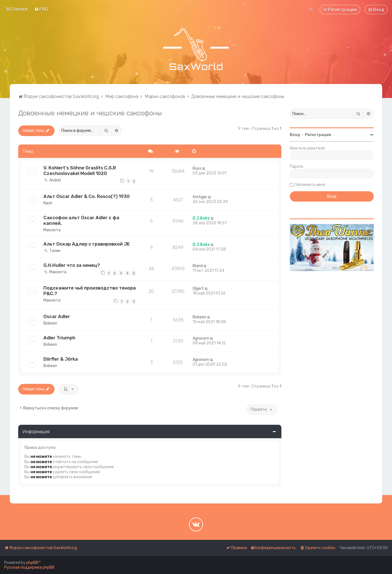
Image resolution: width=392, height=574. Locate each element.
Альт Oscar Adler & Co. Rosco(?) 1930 (87, 196)
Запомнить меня (310, 185)
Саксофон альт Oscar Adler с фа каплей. (81, 220)
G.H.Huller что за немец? (72, 265)
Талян (55, 251)
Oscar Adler (57, 316)
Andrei (55, 180)
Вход (295, 135)
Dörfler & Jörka (61, 359)
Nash (48, 203)
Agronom (201, 338)
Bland (198, 266)
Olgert (198, 289)
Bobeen (50, 323)
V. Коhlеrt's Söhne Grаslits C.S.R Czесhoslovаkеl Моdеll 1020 (80, 171)
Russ (197, 168)
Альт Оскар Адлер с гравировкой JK (87, 244)
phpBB (32, 563)
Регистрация (318, 135)
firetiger (200, 197)
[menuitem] (41, 9)
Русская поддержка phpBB (29, 567)
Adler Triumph (59, 338)
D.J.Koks (201, 218)
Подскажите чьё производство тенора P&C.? (90, 291)
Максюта (52, 230)
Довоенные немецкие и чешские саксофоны (90, 113)
